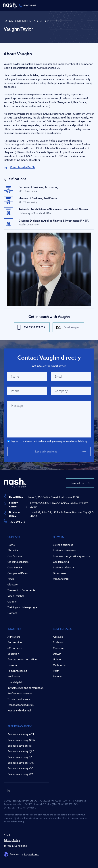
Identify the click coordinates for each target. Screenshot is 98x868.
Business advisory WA (20, 774)
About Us (13, 550)
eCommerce (15, 648)
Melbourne (59, 665)
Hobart (57, 659)
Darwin (57, 654)
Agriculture (14, 637)
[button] (92, 5)
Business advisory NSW (21, 740)
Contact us (77, 483)
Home (11, 545)
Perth (56, 671)
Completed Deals (18, 573)
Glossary (13, 584)
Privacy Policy (12, 840)
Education (13, 654)
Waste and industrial (19, 710)
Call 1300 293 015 (34, 327)
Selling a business (63, 545)
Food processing (17, 671)
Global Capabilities (18, 562)
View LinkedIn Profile (23, 167)
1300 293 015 (29, 5)
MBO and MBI (61, 579)
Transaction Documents (21, 590)
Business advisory (63, 567)
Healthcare (14, 676)
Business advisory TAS (21, 763)
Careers (12, 601)
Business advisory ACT (21, 734)
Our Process (15, 556)
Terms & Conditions (15, 846)
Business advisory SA (20, 757)
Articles (8, 835)
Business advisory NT (20, 746)
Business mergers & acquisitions (72, 556)
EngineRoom (32, 854)
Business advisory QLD (21, 751)
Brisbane (58, 642)
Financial (12, 665)
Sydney (57, 676)
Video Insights (16, 596)
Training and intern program (23, 607)
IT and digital (15, 682)
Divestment (60, 573)
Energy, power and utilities (23, 659)
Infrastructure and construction (25, 688)
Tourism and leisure (19, 699)
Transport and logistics (21, 705)
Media (11, 579)
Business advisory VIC (20, 768)
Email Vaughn (71, 327)
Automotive (15, 642)
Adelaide (58, 637)
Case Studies (15, 567)
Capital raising (61, 562)
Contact (12, 613)
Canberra (58, 648)
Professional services (20, 693)
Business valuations (64, 550)
